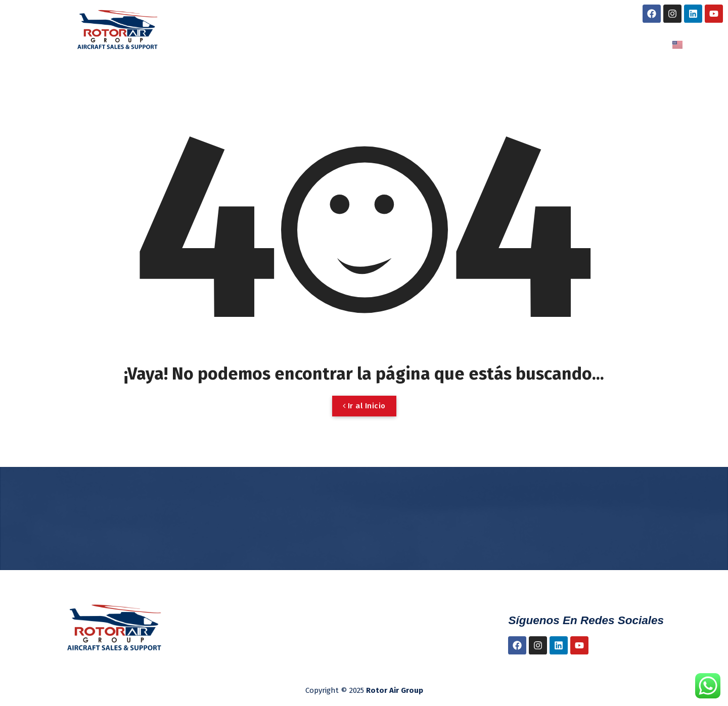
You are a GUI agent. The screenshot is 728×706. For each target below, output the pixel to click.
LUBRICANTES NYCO (525, 44)
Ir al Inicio (364, 406)
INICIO (240, 44)
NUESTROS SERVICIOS (403, 44)
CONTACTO (615, 44)
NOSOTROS (300, 44)
